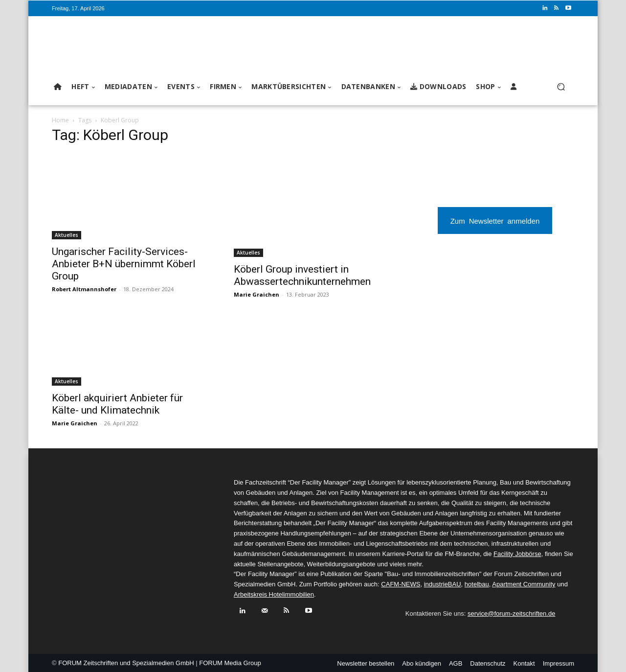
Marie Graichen (257, 294)
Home (60, 120)
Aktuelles (67, 235)
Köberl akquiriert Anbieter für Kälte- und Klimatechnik (117, 404)
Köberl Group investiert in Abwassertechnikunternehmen (302, 275)
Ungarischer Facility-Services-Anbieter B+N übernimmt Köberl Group (124, 264)
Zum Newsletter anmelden (495, 220)
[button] (561, 87)
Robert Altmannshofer (84, 289)
